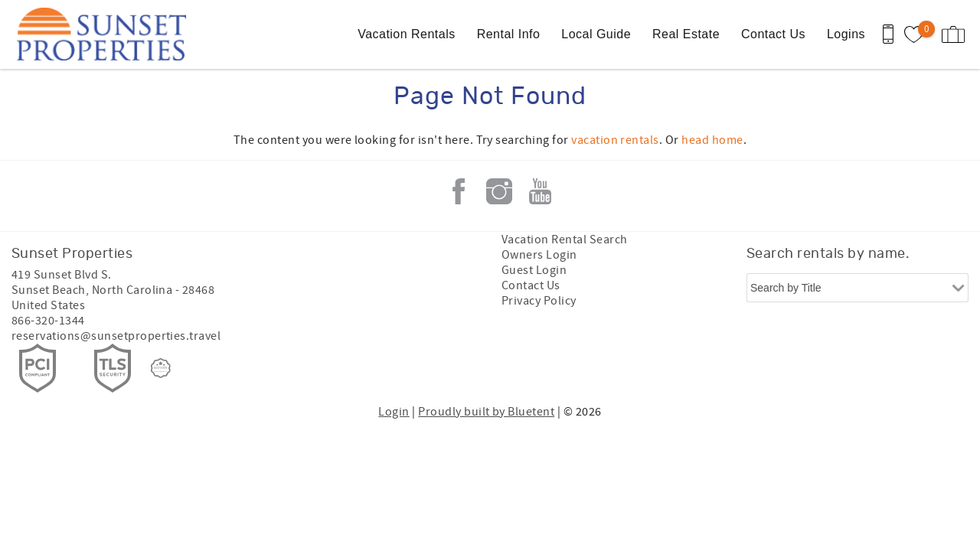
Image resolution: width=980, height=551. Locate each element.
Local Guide (596, 34)
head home (712, 140)
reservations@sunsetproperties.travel (116, 336)
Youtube (540, 191)
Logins (846, 34)
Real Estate (686, 34)
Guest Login (534, 270)
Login (394, 412)
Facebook (459, 191)
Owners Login (539, 255)
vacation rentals (615, 140)
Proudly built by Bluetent (486, 412)
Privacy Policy (539, 301)
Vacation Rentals (406, 34)
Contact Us (773, 34)
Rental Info (509, 34)
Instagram (499, 191)
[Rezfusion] (161, 368)
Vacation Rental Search (565, 240)
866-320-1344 (48, 321)
